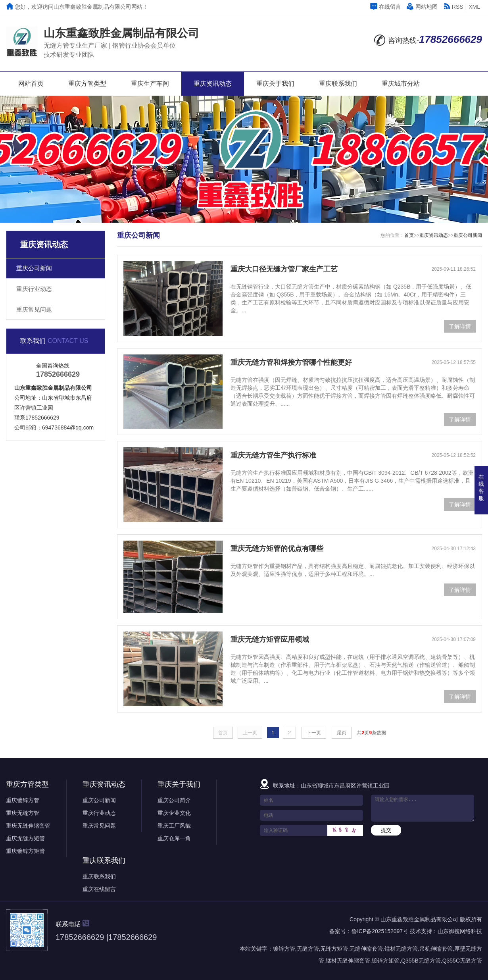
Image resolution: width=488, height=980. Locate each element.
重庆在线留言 (99, 889)
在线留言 (386, 7)
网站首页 (31, 84)
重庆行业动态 (34, 289)
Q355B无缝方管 (421, 961)
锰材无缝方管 (401, 949)
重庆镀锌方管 (23, 800)
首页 (409, 235)
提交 (386, 830)
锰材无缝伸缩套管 (348, 961)
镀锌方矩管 (386, 961)
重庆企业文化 (174, 813)
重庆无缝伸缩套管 (28, 826)
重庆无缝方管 (23, 813)
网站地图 (422, 7)
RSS (453, 7)
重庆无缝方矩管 (25, 838)
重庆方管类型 (87, 84)
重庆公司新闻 (34, 268)
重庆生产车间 (150, 84)
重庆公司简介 (174, 800)
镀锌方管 (284, 949)
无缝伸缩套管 (366, 949)
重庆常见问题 (34, 309)
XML (474, 7)
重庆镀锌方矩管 (25, 851)
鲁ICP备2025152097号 (380, 931)
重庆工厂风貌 (174, 826)
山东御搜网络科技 (460, 931)
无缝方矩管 (334, 949)
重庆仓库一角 (174, 838)
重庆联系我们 (338, 84)
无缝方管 (308, 949)
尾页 (342, 733)
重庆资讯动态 (213, 84)
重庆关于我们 (275, 84)
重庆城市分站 (401, 84)
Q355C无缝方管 (462, 961)
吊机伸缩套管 (436, 949)
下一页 (314, 733)
